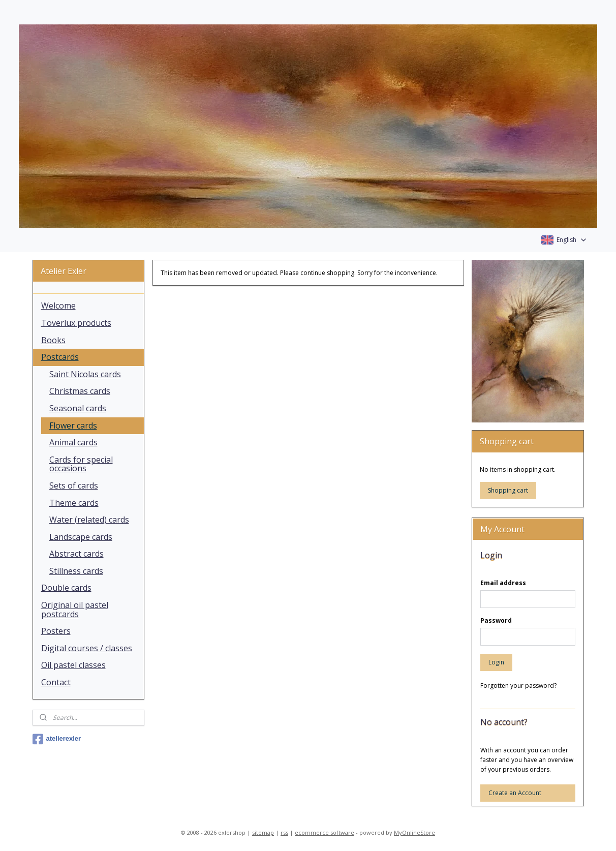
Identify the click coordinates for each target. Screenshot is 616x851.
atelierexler (57, 739)
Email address (503, 583)
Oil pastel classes (73, 665)
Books (53, 340)
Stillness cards (76, 571)
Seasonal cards (78, 408)
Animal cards (73, 442)
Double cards (66, 588)
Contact (56, 682)
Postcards (60, 357)
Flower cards (73, 425)
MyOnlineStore (414, 832)
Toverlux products (76, 323)
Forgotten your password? (518, 686)
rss (284, 832)
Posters (56, 631)
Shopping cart (508, 490)
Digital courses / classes (87, 648)
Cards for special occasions (81, 464)
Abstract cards (76, 554)
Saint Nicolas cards (85, 374)
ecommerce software (325, 832)
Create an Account (515, 793)
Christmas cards (80, 391)
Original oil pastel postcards (75, 610)
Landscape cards (81, 537)
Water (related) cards (89, 520)
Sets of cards (74, 485)
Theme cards (74, 503)
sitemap (263, 832)
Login (496, 662)
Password (496, 620)
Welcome (58, 306)
